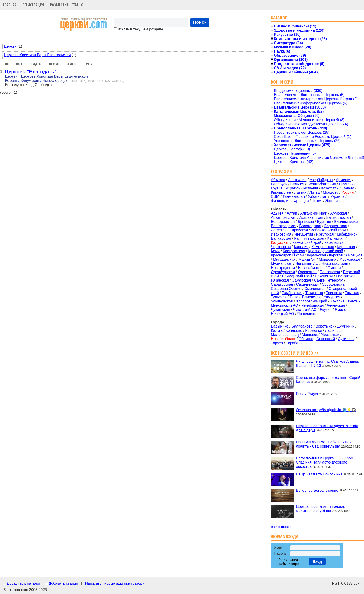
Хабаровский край (312, 301)
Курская (336, 255)
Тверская (334, 293)
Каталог (279, 18)
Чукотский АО (305, 310)
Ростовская (346, 276)
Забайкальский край (328, 230)
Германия (347, 184)
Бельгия (297, 184)
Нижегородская (335, 264)
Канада (348, 188)
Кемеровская (323, 247)
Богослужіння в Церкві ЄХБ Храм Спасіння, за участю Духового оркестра (325, 462)
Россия (11, 81)
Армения (344, 180)
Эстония (332, 201)
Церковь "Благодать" (31, 71)
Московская (350, 259)
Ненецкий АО (307, 264)
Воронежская (336, 226)
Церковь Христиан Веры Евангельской (37, 55)
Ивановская (281, 234)
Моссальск (330, 335)
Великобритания (322, 184)
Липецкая (354, 255)
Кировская (346, 247)
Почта (88, 64)
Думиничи (346, 326)
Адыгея (277, 213)
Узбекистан (317, 197)
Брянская (306, 222)
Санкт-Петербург (329, 280)
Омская (334, 268)
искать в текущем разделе (138, 29)
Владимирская (347, 222)
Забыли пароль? (291, 564)
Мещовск (310, 335)
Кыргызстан (281, 192)
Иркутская (325, 234)
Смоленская (315, 289)
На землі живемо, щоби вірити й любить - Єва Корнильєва (324, 444)
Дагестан (279, 230)
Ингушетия (304, 234)
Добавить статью (63, 583)
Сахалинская (307, 284)
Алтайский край (314, 213)
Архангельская (284, 217)
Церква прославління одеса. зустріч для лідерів (327, 428)
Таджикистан (294, 197)
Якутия (326, 310)
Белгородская (283, 222)
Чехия (317, 201)
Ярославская (308, 314)
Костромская (294, 251)
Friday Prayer (307, 394)
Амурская (339, 213)
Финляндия (281, 201)
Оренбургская (283, 272)
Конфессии (282, 82)
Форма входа (285, 536)
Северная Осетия (286, 289)
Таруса (277, 343)
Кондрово (294, 330)
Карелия (301, 247)
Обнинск (306, 339)
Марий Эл (307, 259)
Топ (6, 64)
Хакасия (337, 301)
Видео (36, 64)
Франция (301, 201)
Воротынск (325, 326)
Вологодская (310, 226)
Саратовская (282, 284)
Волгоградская (284, 226)
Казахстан (330, 188)
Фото (20, 64)
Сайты (71, 64)
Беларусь (279, 184)
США (275, 197)
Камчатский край (307, 243)
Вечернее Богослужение (317, 490)
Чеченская (336, 305)
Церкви (10, 46)
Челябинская (313, 305)
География (281, 171)
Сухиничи (346, 339)
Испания (311, 188)
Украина (337, 197)
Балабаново (302, 326)
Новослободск (55, 81)
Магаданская (284, 259)
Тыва (294, 297)
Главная (10, 5)
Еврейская (299, 230)
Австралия (297, 180)
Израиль (293, 188)
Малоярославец (285, 335)
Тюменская (311, 297)
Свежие (53, 64)
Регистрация (33, 5)
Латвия (300, 192)
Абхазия (278, 180)
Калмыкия (336, 238)
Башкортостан (338, 217)
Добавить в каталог (23, 583)
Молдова (331, 192)
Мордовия (327, 259)
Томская (352, 293)
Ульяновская (282, 301)
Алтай (292, 213)
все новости (281, 527)
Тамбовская (292, 293)
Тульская (279, 297)
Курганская (316, 255)
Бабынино (280, 326)
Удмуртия (332, 297)
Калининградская (309, 238)
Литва (315, 192)
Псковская (324, 276)
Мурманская (282, 264)
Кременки (314, 330)
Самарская (301, 280)
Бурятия (324, 222)
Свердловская (334, 284)
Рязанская (280, 280)
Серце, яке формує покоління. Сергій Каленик (328, 380)
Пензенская (330, 272)
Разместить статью (67, 5)
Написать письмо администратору (114, 583)
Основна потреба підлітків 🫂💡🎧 (326, 410)
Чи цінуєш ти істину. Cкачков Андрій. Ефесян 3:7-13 (327, 363)
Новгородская (283, 268)
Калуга (277, 330)
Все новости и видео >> (295, 353)
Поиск (200, 22)
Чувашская (280, 310)
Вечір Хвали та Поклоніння (319, 474)
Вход (317, 562)
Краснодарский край (326, 251)
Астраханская (311, 217)
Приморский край (297, 276)
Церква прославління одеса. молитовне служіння (320, 509)
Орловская (307, 272)
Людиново (334, 330)
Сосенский (326, 339)
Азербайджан (321, 180)
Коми (275, 251)
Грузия (277, 188)
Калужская (30, 81)
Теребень (294, 343)
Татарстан (314, 293)
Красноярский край (287, 255)
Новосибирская (311, 268)
